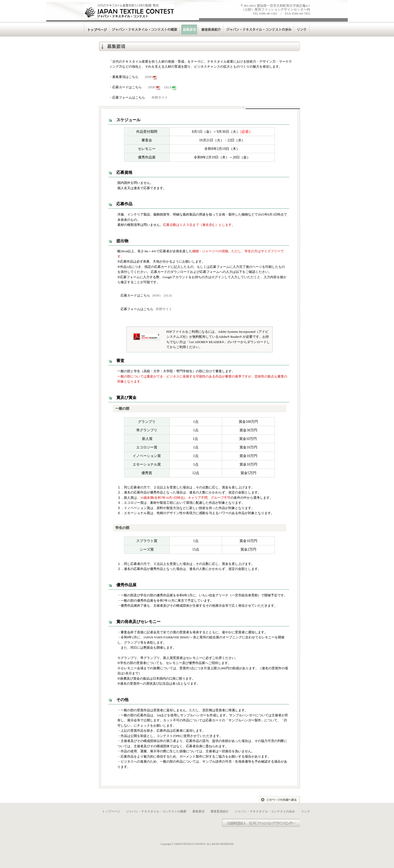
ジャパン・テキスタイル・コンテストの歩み (265, 811)
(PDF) (151, 77)
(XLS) (170, 87)
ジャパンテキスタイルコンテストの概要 (145, 29)
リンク (302, 29)
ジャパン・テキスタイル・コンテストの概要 (156, 811)
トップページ (97, 29)
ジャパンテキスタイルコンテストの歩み (259, 29)
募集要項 (199, 811)
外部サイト (160, 98)
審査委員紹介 (211, 29)
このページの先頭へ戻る (279, 799)
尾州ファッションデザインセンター (266, 823)
